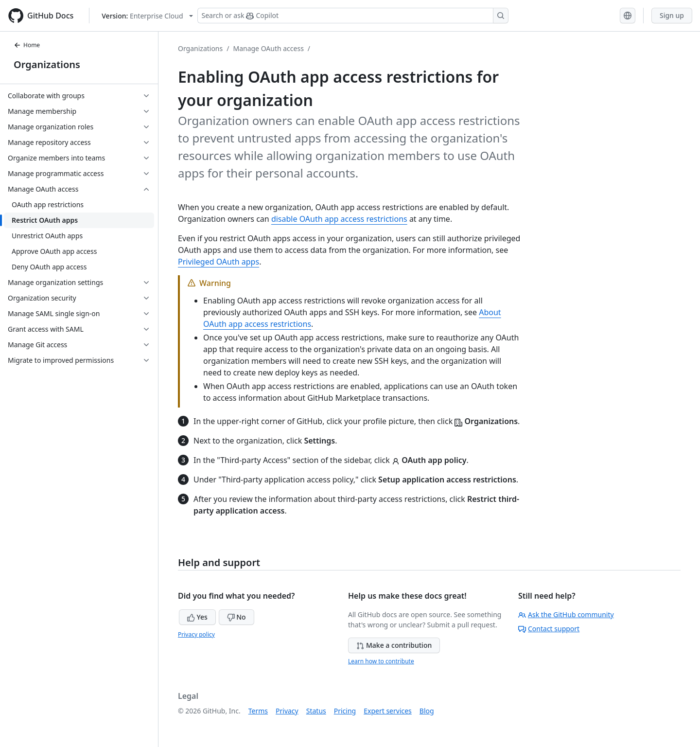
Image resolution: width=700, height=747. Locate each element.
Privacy (287, 711)
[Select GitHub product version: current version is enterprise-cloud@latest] (147, 16)
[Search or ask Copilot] (353, 16)
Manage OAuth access (268, 48)
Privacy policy (196, 634)
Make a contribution (394, 645)
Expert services (388, 711)
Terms (258, 711)
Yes (197, 617)
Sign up (672, 15)
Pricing (345, 711)
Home (27, 45)
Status (316, 711)
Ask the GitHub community (566, 614)
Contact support (549, 629)
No (236, 617)
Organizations (47, 64)
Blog (427, 711)
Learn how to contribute (381, 661)
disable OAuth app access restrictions (339, 219)
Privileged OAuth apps (219, 262)
